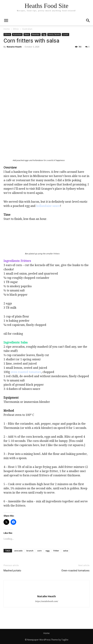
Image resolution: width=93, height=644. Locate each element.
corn (39, 551)
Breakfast (36, 34)
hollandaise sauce (48, 206)
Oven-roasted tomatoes (75, 571)
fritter (56, 551)
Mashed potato (12, 571)
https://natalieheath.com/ (46, 601)
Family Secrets (54, 34)
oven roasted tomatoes (26, 372)
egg (48, 551)
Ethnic (16, 29)
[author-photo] (47, 590)
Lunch (65, 34)
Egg (44, 34)
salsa (66, 551)
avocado (18, 551)
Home (7, 29)
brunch (30, 551)
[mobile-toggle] (6, 21)
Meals (27, 34)
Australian (27, 29)
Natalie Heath (14, 47)
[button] (88, 21)
